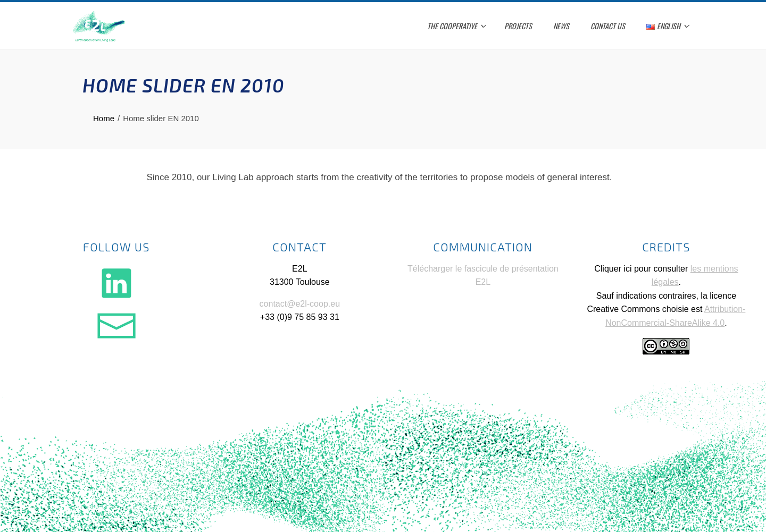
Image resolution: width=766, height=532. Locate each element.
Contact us (608, 26)
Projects (518, 26)
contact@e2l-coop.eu (300, 304)
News (561, 26)
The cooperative (456, 26)
